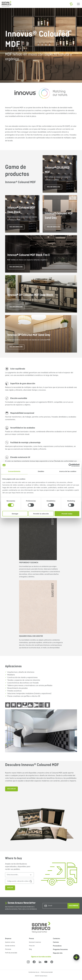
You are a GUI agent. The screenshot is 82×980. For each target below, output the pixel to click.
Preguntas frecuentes (60, 950)
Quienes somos (10, 942)
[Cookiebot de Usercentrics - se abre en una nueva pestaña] (70, 465)
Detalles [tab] (41, 471)
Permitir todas (67, 514)
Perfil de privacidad (11, 953)
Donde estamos (10, 946)
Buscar (10, 888)
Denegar (15, 514)
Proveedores (57, 946)
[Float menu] (76, 957)
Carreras (56, 942)
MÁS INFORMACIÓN (53, 187)
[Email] (57, 906)
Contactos (56, 939)
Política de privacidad (47, 972)
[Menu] (78, 4)
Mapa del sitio (58, 953)
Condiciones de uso (34, 972)
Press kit (32, 946)
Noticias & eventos (35, 942)
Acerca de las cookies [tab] (68, 471)
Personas (8, 949)
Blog (30, 949)
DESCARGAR (11, 789)
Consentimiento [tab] (14, 471)
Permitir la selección (41, 514)
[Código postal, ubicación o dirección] (18, 881)
